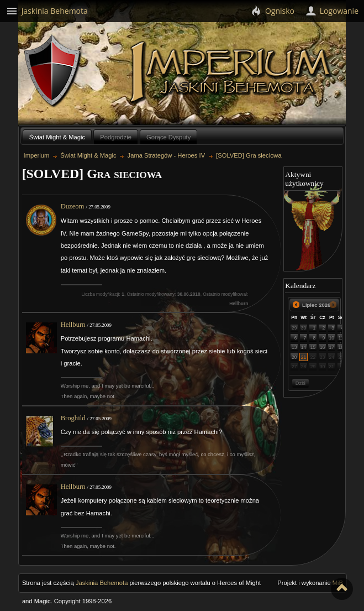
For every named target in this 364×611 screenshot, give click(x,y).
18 (341, 347)
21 (304, 357)
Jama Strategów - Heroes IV (167, 155)
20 (294, 357)
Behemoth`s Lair (53, 71)
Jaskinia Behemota (102, 583)
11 (341, 338)
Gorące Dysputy (168, 137)
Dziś (300, 383)
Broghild (73, 418)
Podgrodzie (116, 137)
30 (304, 328)
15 (313, 347)
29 (294, 328)
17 (332, 347)
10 (332, 338)
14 (304, 347)
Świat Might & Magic (57, 137)
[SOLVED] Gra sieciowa (249, 155)
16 (323, 347)
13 (294, 347)
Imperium (232, 72)
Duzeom (73, 206)
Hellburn (73, 325)
